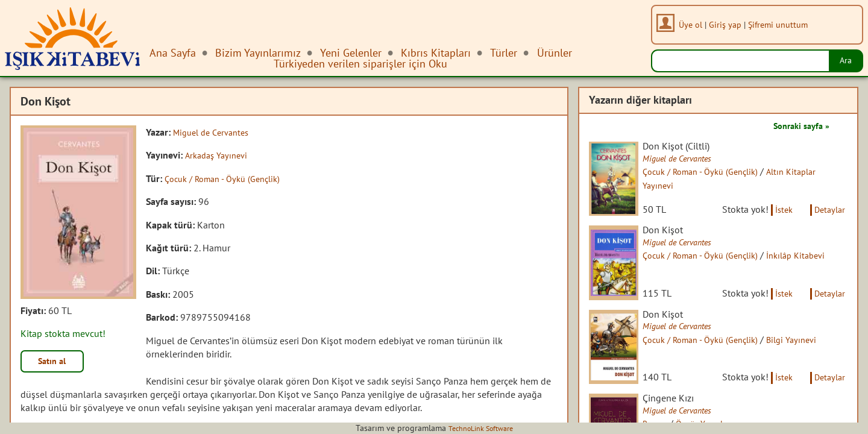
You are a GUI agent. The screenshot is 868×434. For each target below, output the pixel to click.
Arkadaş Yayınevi (219, 155)
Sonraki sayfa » (797, 125)
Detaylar (828, 222)
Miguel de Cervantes (215, 132)
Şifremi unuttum (782, 24)
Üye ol (695, 24)
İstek (776, 222)
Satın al (57, 363)
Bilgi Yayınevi (816, 366)
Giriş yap (729, 24)
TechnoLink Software (480, 428)
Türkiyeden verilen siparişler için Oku (360, 64)
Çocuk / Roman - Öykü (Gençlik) (229, 178)
